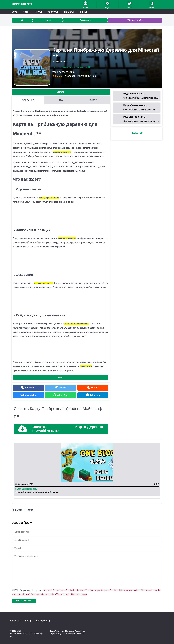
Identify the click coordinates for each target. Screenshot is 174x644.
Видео (93, 100)
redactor (137, 133)
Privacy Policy (43, 621)
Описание (28, 100)
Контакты (15, 621)
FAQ (61, 100)
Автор (28, 621)
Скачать (61, 92)
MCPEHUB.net (22, 4)
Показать (61, 377)
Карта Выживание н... (26, 489)
